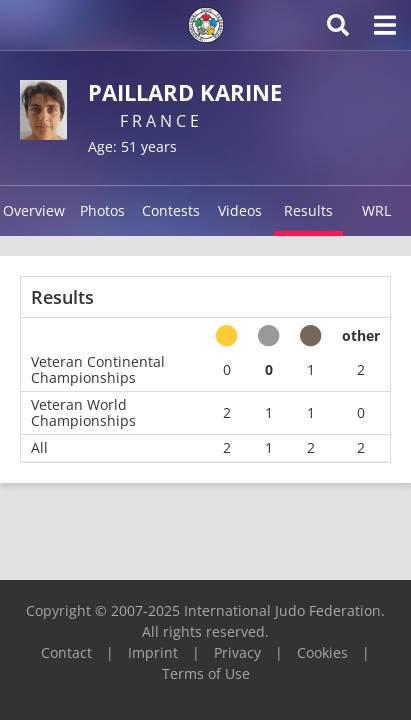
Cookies (322, 652)
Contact (66, 652)
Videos (240, 210)
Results (308, 210)
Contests (171, 210)
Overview (34, 210)
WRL (376, 210)
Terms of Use (206, 673)
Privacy (237, 652)
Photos (102, 210)
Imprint (153, 652)
